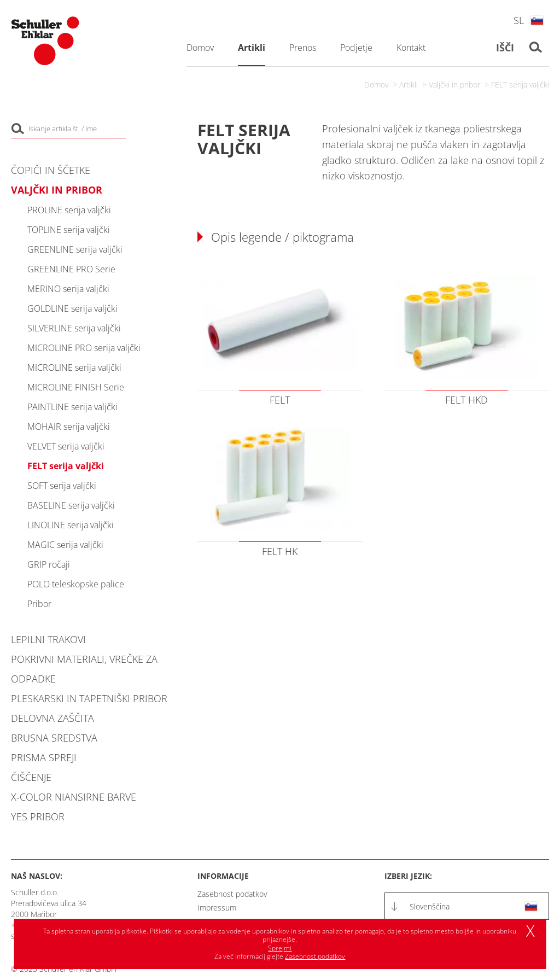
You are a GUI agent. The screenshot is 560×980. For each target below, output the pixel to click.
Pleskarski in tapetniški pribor (89, 698)
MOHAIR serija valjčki (69, 427)
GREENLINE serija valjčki (75, 249)
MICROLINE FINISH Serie (76, 387)
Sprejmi (280, 948)
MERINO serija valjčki (68, 289)
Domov (376, 84)
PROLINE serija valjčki (69, 210)
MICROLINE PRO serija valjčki (84, 348)
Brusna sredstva (54, 738)
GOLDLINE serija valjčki (72, 308)
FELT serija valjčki (520, 84)
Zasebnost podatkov (232, 894)
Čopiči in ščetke (51, 170)
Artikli (409, 84)
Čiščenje (31, 777)
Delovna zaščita (52, 718)
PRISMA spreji (44, 757)
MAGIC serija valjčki (65, 545)
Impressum (217, 908)
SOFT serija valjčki (62, 486)
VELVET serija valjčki (66, 446)
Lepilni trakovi (48, 639)
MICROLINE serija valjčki (74, 367)
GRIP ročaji (49, 564)
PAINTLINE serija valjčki (72, 407)
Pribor (39, 604)
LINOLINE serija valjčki (71, 525)
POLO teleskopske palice (76, 584)
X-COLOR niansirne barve (74, 797)
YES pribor (38, 816)
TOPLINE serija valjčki (69, 230)
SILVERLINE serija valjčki (74, 328)
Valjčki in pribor (454, 84)
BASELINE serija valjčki (71, 505)
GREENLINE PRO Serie (71, 269)
